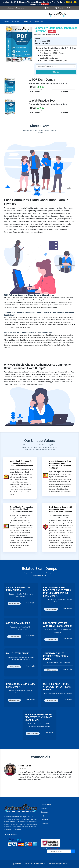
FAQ (42, 816)
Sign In (48, 8)
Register (60, 8)
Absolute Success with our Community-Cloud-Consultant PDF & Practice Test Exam (60, 465)
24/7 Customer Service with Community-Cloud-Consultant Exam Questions (61, 509)
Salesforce (15, 21)
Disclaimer (44, 820)
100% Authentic (11, 295)
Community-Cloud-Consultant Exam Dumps (36, 295)
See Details (30, 603)
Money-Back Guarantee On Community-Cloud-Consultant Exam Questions (21, 463)
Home (6, 21)
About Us (44, 808)
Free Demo (64, 91)
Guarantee (44, 812)
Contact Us (45, 823)
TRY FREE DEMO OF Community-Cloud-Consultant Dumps (28, 333)
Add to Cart (56, 72)
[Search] (59, 851)
